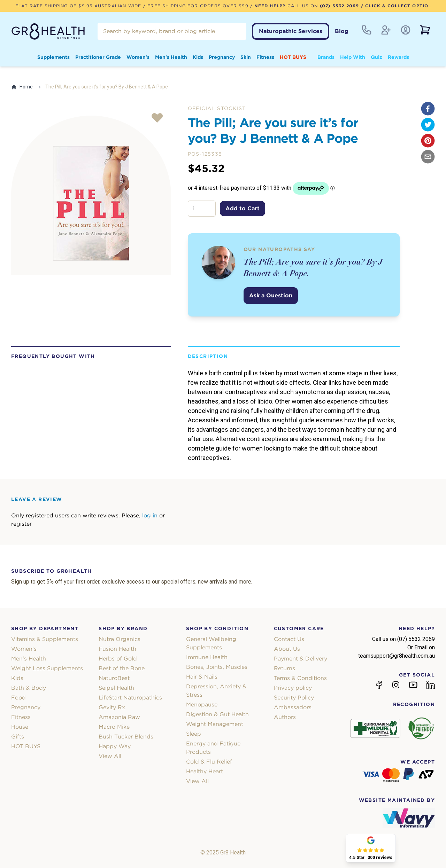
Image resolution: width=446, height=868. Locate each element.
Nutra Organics (120, 639)
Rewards (398, 57)
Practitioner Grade (98, 57)
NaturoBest (114, 678)
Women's (138, 57)
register (21, 524)
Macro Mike (114, 727)
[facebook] (428, 109)
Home (22, 87)
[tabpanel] (91, 196)
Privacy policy (293, 688)
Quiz (376, 57)
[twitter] (428, 125)
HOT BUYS (293, 57)
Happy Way (115, 746)
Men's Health (171, 57)
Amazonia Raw (119, 717)
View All (110, 756)
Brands (326, 57)
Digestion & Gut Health (217, 714)
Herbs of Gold (118, 659)
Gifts (18, 737)
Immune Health (207, 657)
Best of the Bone (122, 668)
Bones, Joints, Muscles (217, 667)
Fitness (265, 57)
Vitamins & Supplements (45, 639)
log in (150, 515)
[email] (428, 157)
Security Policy (294, 698)
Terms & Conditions (300, 678)
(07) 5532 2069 (340, 6)
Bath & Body (29, 688)
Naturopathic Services (291, 31)
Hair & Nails (202, 677)
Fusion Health (117, 649)
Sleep (194, 734)
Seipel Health (116, 688)
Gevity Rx (112, 707)
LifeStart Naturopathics (130, 698)
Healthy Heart (205, 771)
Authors (285, 717)
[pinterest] (428, 141)
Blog (342, 31)
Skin (246, 57)
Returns (284, 668)
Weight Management (215, 724)
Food (18, 698)
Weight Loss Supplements (47, 668)
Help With (353, 57)
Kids (198, 57)
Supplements (53, 57)
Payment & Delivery (301, 659)
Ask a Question (271, 295)
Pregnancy (222, 57)
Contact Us (289, 639)
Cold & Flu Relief (209, 762)
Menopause (202, 705)
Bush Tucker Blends (126, 737)
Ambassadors (293, 707)
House (20, 727)
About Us (287, 649)
